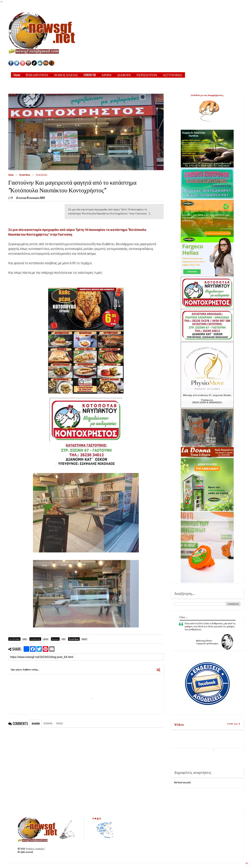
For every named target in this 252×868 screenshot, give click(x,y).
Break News (25, 175)
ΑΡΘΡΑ (106, 75)
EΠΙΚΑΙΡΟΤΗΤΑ (37, 75)
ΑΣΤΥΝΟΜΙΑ (172, 75)
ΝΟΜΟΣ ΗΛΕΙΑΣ (66, 75)
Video (179, 724)
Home (17, 75)
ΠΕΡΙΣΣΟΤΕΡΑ (147, 75)
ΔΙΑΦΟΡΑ (124, 75)
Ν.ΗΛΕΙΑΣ (42, 175)
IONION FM (90, 75)
